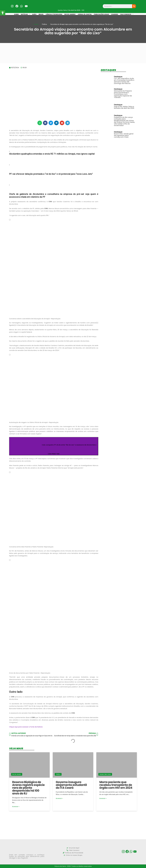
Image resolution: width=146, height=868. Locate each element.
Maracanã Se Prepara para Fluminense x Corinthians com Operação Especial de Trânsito (123, 94)
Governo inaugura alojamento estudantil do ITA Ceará (71, 785)
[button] (40, 123)
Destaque (118, 77)
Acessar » (16, 806)
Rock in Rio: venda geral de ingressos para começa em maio (124, 135)
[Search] (134, 6)
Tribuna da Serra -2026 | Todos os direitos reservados (73, 866)
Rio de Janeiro (17, 774)
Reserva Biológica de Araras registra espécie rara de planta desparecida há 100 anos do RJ (28, 788)
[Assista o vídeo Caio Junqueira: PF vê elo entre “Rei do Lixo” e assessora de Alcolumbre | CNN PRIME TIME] (54, 446)
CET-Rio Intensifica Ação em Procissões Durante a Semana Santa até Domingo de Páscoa (124, 81)
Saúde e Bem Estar (105, 774)
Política (58, 774)
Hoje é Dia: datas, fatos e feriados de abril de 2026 (124, 107)
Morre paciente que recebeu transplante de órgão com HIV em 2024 (116, 785)
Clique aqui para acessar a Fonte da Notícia (26, 727)
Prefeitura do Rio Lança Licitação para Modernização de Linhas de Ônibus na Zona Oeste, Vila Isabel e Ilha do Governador (124, 121)
